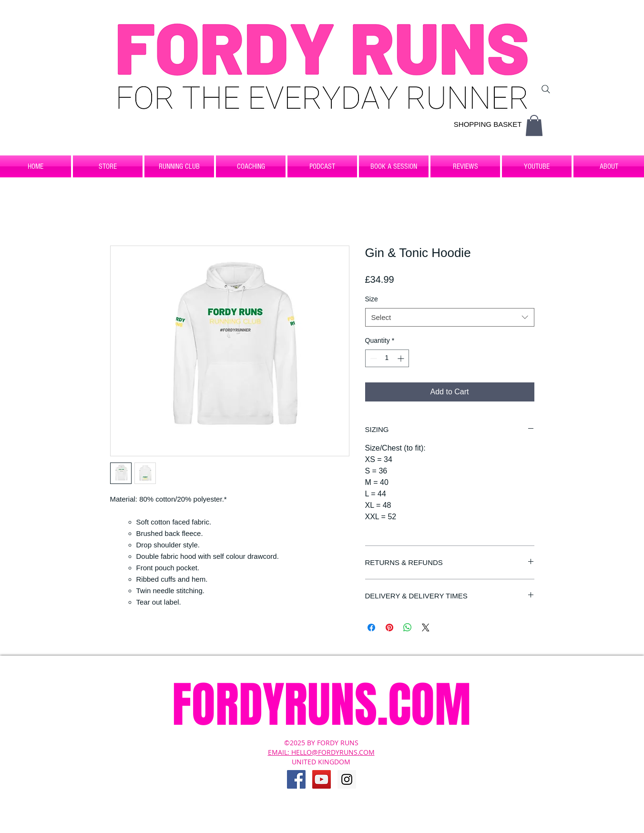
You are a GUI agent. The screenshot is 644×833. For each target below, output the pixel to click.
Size (372, 299)
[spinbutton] (387, 358)
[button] (534, 125)
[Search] (546, 89)
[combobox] (450, 317)
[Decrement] (373, 358)
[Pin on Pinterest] (389, 627)
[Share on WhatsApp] (408, 627)
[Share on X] (426, 627)
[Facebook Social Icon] (296, 779)
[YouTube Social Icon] (322, 779)
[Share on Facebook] (371, 627)
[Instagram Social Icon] (347, 779)
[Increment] (402, 358)
